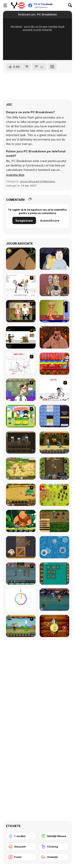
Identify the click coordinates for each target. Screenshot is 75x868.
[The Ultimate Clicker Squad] (21, 495)
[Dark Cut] (21, 259)
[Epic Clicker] (54, 469)
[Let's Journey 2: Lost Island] (21, 626)
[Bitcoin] (54, 626)
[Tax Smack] (21, 390)
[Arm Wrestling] (54, 311)
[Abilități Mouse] (54, 836)
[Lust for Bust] (21, 311)
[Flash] (21, 857)
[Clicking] (54, 847)
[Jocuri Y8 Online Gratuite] (18, 5)
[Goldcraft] (54, 521)
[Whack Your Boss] (21, 364)
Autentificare (50, 221)
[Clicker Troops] (21, 574)
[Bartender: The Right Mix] (54, 364)
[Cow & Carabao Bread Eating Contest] (21, 416)
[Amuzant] (21, 847)
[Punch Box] (21, 547)
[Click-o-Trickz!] (54, 416)
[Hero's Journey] (21, 521)
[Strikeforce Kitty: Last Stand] (54, 495)
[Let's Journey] (54, 442)
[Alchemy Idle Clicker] (54, 574)
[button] (15, 175)
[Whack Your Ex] (54, 390)
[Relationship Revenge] (21, 285)
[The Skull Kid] (21, 337)
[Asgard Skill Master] (54, 600)
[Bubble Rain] (54, 547)
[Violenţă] (54, 857)
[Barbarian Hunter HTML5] (21, 469)
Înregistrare (24, 221)
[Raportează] (39, 67)
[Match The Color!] (21, 600)
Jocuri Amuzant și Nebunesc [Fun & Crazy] (38, 181)
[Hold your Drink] (54, 259)
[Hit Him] (54, 337)
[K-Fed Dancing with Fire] (54, 285)
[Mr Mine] (21, 442)
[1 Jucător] (21, 836)
